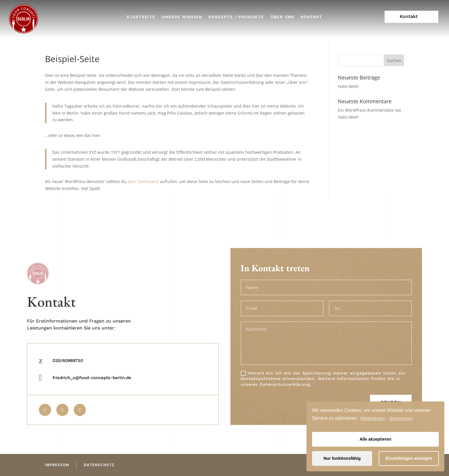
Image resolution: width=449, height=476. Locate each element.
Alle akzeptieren (376, 439)
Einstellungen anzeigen (409, 458)
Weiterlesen (372, 418)
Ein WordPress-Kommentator (366, 110)
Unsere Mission (182, 17)
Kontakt (312, 17)
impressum (57, 465)
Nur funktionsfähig (342, 458)
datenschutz (99, 465)
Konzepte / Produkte (236, 17)
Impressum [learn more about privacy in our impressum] (401, 418)
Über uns (282, 17)
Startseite (141, 17)
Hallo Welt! (348, 86)
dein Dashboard (143, 181)
